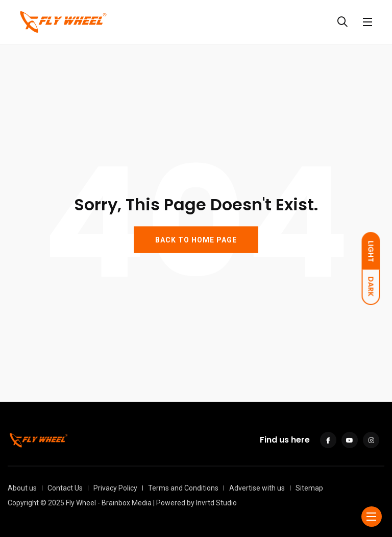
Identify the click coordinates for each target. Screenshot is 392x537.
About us (22, 488)
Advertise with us (257, 488)
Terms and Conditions (183, 488)
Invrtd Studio (216, 503)
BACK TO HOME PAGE (196, 239)
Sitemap (309, 488)
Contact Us (65, 488)
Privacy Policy (115, 488)
